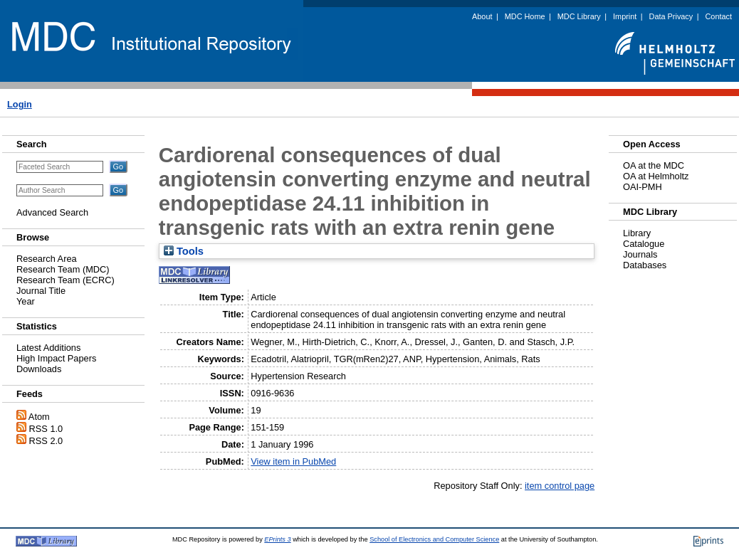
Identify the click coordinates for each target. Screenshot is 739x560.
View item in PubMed (293, 461)
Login (20, 104)
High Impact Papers (56, 358)
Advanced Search (52, 212)
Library (637, 233)
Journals (640, 254)
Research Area (47, 259)
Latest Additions (48, 348)
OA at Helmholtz (656, 176)
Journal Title (41, 291)
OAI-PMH (643, 187)
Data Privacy (671, 16)
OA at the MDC (654, 165)
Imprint (625, 16)
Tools (184, 251)
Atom (39, 417)
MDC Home (525, 16)
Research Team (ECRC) (65, 280)
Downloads (39, 369)
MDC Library (579, 16)
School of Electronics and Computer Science (434, 539)
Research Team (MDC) (63, 269)
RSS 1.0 (46, 429)
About (482, 16)
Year (26, 301)
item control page (560, 486)
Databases (645, 265)
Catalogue (644, 244)
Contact (719, 16)
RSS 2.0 (46, 441)
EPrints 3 (277, 539)
